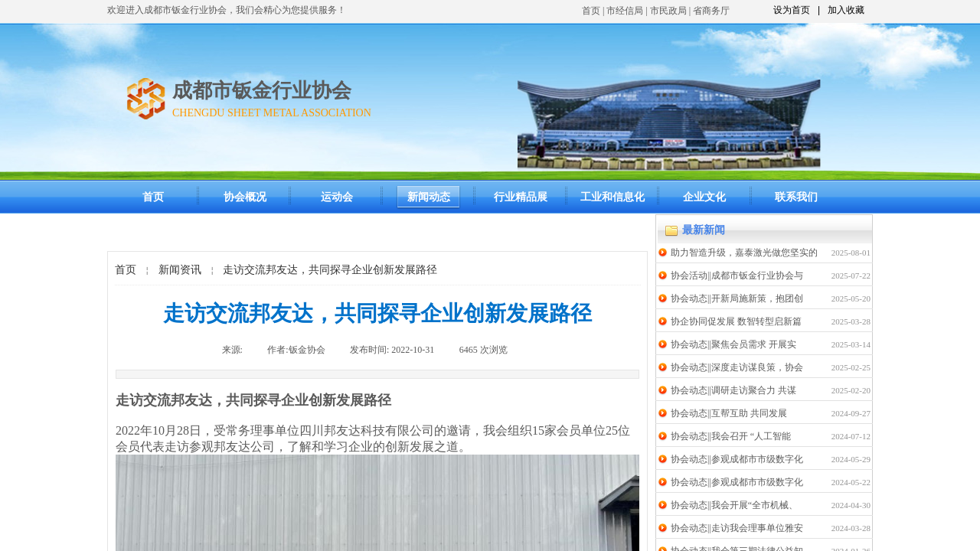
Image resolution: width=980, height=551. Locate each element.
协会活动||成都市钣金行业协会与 (737, 275)
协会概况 (245, 197)
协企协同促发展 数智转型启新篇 (736, 321)
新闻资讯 (180, 270)
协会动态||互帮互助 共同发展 (729, 413)
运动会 (337, 197)
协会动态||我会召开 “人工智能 (731, 436)
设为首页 (792, 10)
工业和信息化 (612, 197)
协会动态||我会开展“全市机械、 (734, 505)
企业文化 (704, 197)
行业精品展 (521, 197)
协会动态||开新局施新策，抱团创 (737, 298)
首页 (591, 11)
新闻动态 (429, 197)
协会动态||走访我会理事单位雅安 (737, 528)
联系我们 (796, 197)
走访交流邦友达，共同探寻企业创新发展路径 (330, 270)
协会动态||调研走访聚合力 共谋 (733, 390)
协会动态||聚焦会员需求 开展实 (733, 344)
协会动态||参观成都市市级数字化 (737, 459)
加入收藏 (846, 10)
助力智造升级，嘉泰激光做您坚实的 (744, 253)
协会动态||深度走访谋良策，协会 (737, 367)
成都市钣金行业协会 (262, 91)
